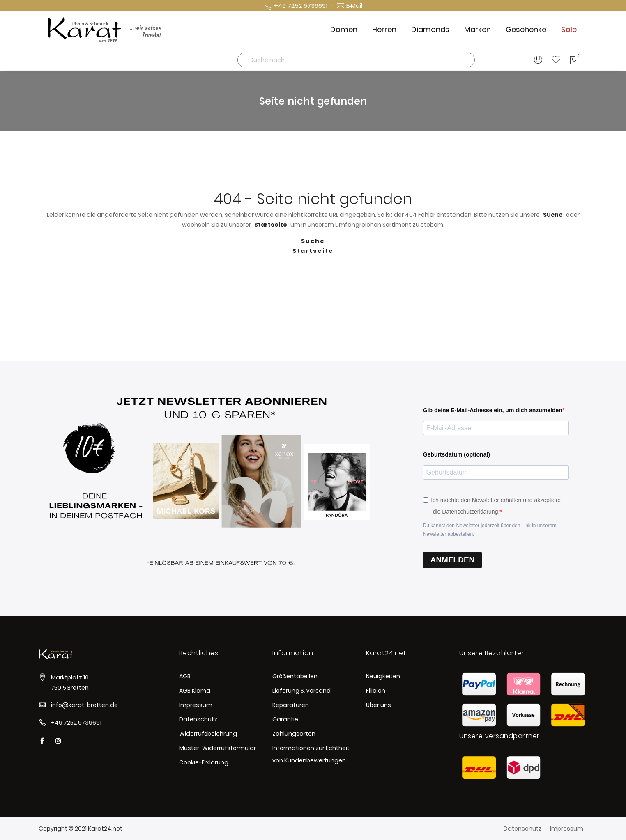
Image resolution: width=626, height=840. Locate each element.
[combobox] (356, 60)
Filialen (376, 691)
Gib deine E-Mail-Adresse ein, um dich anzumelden (493, 410)
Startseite (271, 225)
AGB (185, 676)
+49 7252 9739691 (76, 723)
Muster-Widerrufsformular (217, 748)
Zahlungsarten (294, 734)
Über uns (379, 705)
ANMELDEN (453, 560)
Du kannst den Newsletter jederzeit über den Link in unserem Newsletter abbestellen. (490, 530)
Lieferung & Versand (301, 691)
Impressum (196, 705)
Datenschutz (198, 719)
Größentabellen (295, 676)
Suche (553, 215)
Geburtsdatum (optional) (457, 454)
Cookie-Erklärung (204, 762)
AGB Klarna (195, 691)
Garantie (285, 719)
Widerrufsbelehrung (208, 734)
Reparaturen (291, 705)
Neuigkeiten (383, 676)
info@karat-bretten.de (84, 705)
